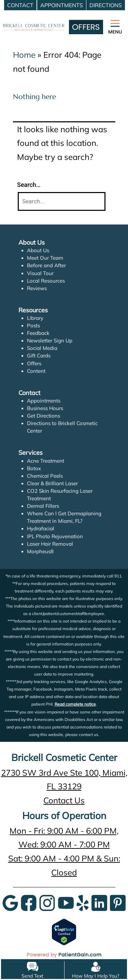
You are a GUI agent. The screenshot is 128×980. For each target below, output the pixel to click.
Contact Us (64, 800)
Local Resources (46, 281)
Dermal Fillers (43, 506)
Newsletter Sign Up (50, 341)
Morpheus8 (40, 551)
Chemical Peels (45, 476)
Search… (29, 185)
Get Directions (44, 416)
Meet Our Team (45, 258)
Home (24, 55)
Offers (34, 363)
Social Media (42, 348)
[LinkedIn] (99, 902)
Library (35, 318)
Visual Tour (40, 273)
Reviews (37, 288)
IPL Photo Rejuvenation (54, 536)
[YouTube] (66, 902)
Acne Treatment (46, 461)
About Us (38, 250)
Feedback (38, 333)
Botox (34, 468)
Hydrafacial (41, 528)
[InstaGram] (47, 902)
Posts (33, 325)
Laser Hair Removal (50, 544)
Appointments (44, 401)
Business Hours (45, 408)
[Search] (62, 201)
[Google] (10, 902)
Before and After (46, 265)
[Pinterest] (118, 902)
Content (36, 371)
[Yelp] (83, 902)
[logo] (34, 19)
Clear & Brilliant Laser (52, 483)
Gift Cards (39, 356)
